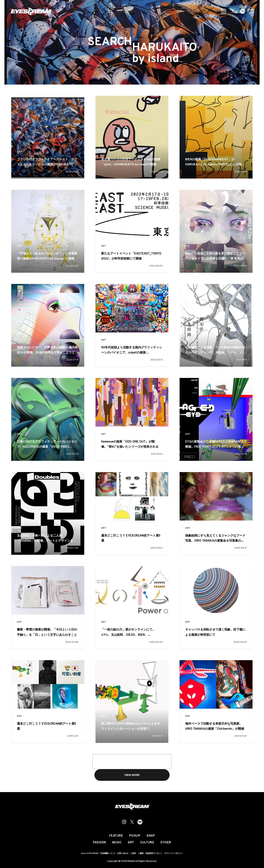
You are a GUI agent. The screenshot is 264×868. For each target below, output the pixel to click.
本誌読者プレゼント (154, 853)
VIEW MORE (132, 775)
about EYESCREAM (90, 853)
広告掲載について (108, 853)
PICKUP (135, 836)
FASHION (99, 843)
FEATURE (116, 836)
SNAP (151, 836)
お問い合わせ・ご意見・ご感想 (130, 853)
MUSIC (117, 843)
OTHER (166, 843)
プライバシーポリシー (174, 853)
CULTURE (147, 843)
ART (19, 152)
